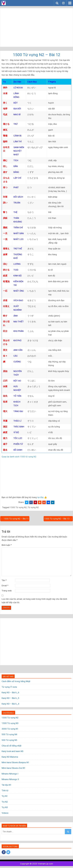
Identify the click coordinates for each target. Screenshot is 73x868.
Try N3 (5, 807)
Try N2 (5, 802)
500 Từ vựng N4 (9, 734)
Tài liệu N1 (7, 785)
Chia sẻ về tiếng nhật (12, 746)
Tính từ (5, 790)
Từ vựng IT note (9, 687)
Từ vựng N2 (33, 507)
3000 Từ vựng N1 (10, 729)
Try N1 (5, 796)
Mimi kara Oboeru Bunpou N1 (15, 762)
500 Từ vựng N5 (9, 740)
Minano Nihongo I (10, 774)
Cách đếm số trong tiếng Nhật (16, 681)
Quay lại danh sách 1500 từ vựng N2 (19, 457)
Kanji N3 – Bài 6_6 (10, 692)
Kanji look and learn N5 (13, 751)
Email (5, 586)
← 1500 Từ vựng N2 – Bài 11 (15, 519)
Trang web (7, 591)
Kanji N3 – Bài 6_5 (10, 698)
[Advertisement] (36, 27)
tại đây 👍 (42, 497)
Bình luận (7, 545)
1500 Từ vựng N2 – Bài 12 (37, 55)
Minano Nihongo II (10, 779)
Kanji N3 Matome (10, 757)
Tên (4, 580)
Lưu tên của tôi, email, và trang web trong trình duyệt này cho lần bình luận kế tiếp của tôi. (34, 601)
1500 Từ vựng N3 (10, 723)
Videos (5, 813)
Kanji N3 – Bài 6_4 (10, 704)
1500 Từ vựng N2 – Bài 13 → (58, 519)
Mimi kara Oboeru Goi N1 (14, 768)
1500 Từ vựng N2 (18, 507)
